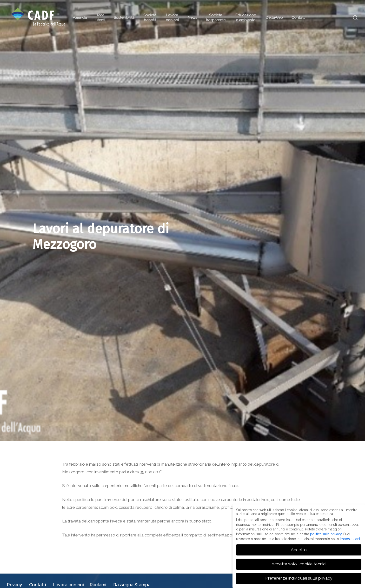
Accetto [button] (299, 550)
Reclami (98, 585)
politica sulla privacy (326, 534)
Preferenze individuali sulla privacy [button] (299, 578)
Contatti (37, 585)
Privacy (14, 585)
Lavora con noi (68, 585)
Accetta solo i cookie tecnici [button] (299, 564)
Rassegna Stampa (132, 585)
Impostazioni (350, 539)
